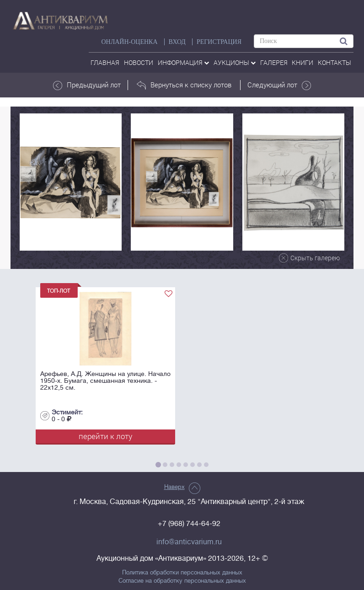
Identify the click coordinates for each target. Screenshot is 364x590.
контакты (335, 62)
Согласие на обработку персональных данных (182, 581)
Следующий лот (279, 85)
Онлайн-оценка (129, 42)
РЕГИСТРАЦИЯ (219, 42)
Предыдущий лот (87, 85)
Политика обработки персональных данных (182, 573)
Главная (105, 62)
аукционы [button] (235, 62)
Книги (302, 62)
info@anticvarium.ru (189, 542)
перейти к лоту (105, 436)
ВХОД (177, 42)
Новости (139, 62)
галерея (274, 62)
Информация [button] (183, 62)
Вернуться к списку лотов (184, 85)
